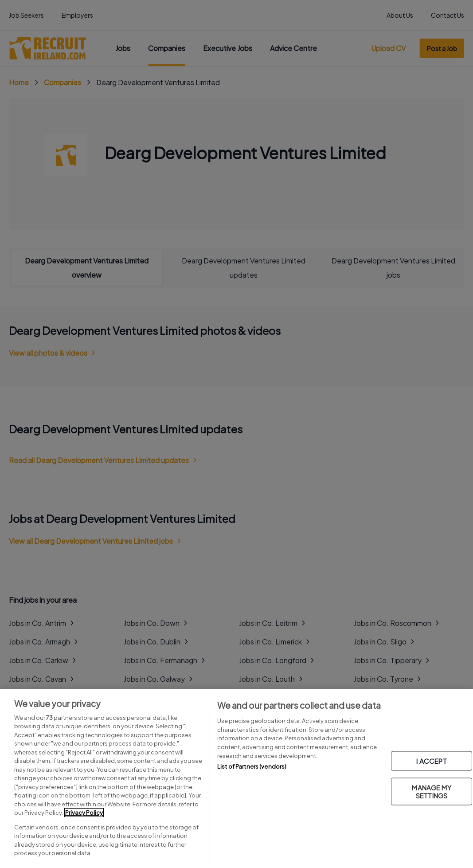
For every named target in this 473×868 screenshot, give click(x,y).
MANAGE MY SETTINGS (431, 791)
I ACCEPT (431, 761)
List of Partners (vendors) (252, 766)
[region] (236, 779)
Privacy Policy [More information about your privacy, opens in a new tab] (84, 813)
